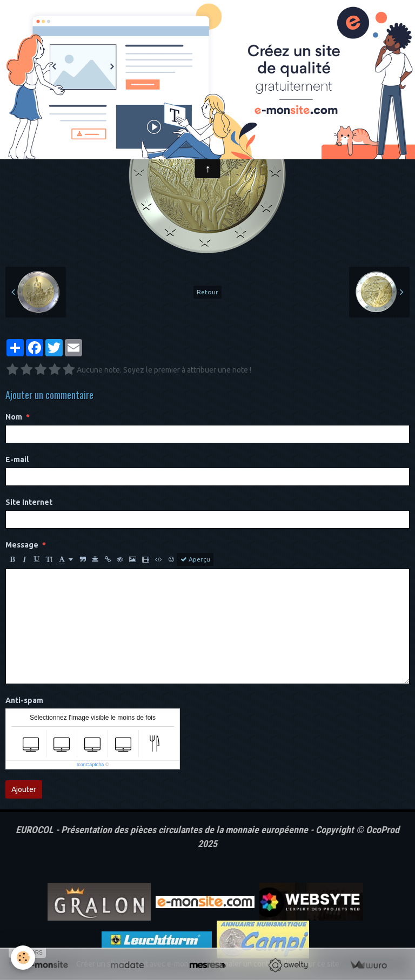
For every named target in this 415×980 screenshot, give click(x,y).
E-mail (17, 459)
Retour (207, 292)
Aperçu (195, 559)
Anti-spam (24, 700)
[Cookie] (23, 958)
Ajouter (24, 789)
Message (22, 545)
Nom (14, 417)
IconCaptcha (91, 765)
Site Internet (29, 502)
